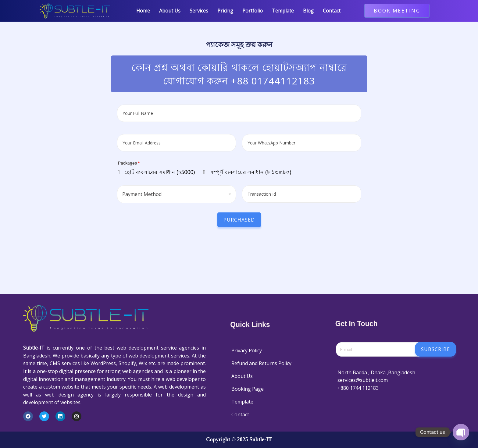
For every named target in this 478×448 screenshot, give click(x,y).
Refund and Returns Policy (261, 363)
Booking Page (248, 389)
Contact (332, 11)
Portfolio (253, 11)
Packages (129, 163)
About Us (170, 11)
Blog (308, 11)
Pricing (225, 11)
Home (143, 11)
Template (283, 11)
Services (199, 11)
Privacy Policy (247, 350)
